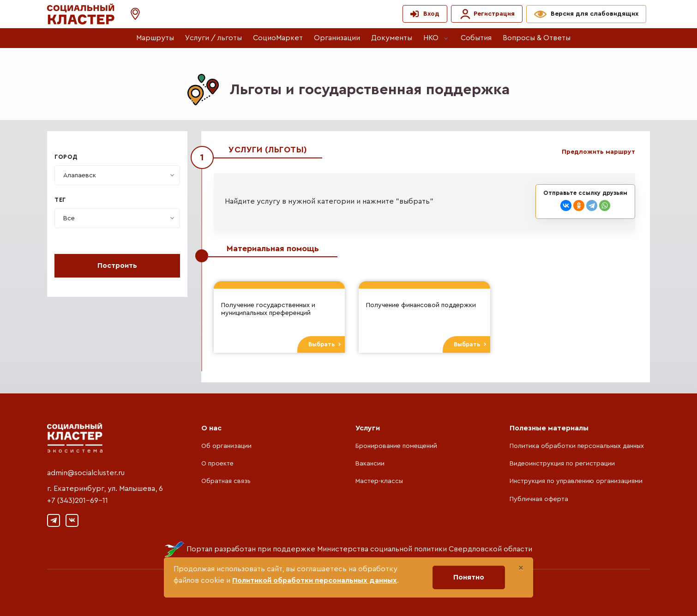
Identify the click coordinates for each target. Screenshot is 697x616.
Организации (337, 38)
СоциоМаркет (278, 38)
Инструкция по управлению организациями (576, 481)
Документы (392, 38)
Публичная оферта (539, 499)
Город (66, 157)
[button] (131, 14)
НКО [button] (431, 38)
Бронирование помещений (396, 446)
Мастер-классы (379, 481)
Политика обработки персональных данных (577, 446)
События (476, 38)
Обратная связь (226, 481)
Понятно (469, 577)
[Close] (521, 568)
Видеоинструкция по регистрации (562, 464)
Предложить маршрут (598, 152)
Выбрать (325, 344)
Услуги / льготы (213, 38)
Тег (60, 200)
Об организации (226, 446)
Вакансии (370, 464)
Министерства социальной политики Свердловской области (425, 549)
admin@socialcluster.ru (86, 473)
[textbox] (80, 175)
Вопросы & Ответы (537, 38)
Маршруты (155, 38)
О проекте (217, 464)
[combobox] (117, 175)
